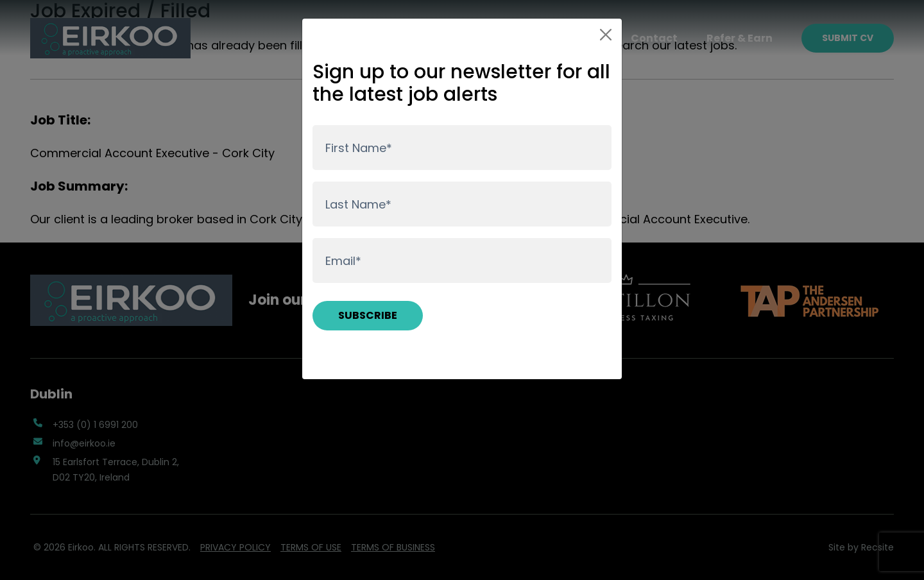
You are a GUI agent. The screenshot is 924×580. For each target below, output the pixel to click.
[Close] (606, 35)
